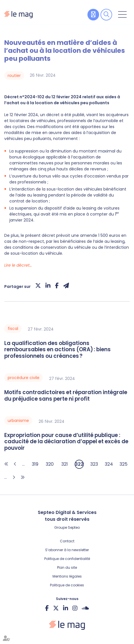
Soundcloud (85, 608)
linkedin (66, 608)
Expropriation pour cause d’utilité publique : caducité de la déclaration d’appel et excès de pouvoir (66, 442)
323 (94, 464)
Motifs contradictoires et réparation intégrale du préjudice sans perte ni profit (66, 396)
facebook (47, 608)
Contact (67, 541)
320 (50, 464)
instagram (75, 608)
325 (123, 464)
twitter (56, 608)
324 (109, 464)
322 (79, 464)
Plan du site (67, 567)
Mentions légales (67, 576)
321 (65, 464)
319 (35, 464)
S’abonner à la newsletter (67, 550)
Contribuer (93, 15)
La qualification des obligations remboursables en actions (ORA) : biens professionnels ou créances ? (57, 350)
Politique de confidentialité (67, 559)
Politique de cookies (67, 585)
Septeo (74, 527)
